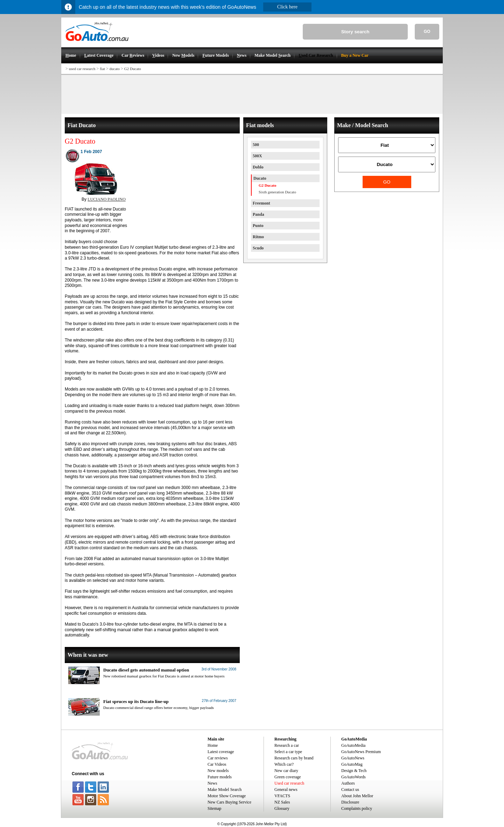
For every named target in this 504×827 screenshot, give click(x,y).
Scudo (258, 248)
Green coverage (288, 777)
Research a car (287, 745)
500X (257, 156)
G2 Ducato (133, 69)
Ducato (260, 178)
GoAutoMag (352, 764)
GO (427, 32)
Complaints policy (357, 808)
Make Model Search (225, 790)
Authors (348, 783)
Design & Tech (354, 771)
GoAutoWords (353, 777)
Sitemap (214, 808)
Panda (258, 214)
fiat (102, 69)
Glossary (282, 808)
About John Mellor (357, 796)
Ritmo (258, 237)
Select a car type (288, 752)
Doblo (258, 167)
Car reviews (218, 758)
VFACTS (282, 796)
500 (256, 145)
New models (218, 771)
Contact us (350, 790)
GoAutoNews (353, 758)
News (212, 783)
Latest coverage (221, 752)
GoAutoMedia (353, 745)
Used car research (289, 783)
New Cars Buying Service (229, 802)
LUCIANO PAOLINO (107, 199)
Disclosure (350, 802)
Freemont (261, 203)
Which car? (284, 764)
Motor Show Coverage (227, 796)
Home (213, 745)
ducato (115, 69)
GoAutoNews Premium (361, 752)
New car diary (286, 771)
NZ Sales (282, 802)
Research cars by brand (294, 758)
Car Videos (217, 764)
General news (286, 790)
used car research (82, 69)
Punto (258, 226)
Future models (220, 777)
